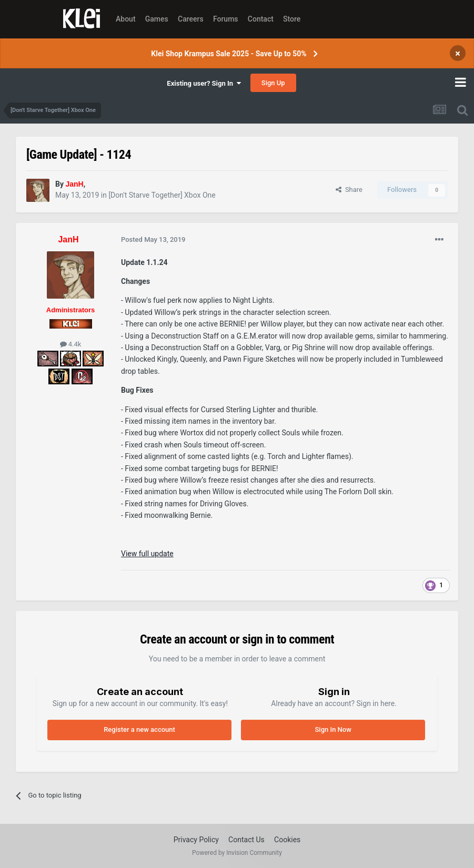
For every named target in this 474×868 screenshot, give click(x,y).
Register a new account (139, 729)
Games (157, 19)
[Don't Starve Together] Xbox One (162, 195)
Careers (191, 19)
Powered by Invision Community (237, 853)
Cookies (287, 840)
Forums (226, 19)
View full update (147, 554)
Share (349, 190)
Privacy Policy (196, 840)
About (126, 19)
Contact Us (246, 840)
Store (292, 19)
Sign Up (273, 83)
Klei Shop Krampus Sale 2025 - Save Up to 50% (229, 54)
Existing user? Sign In (204, 83)
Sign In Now (333, 729)
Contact (261, 19)
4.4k (71, 344)
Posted (153, 239)
